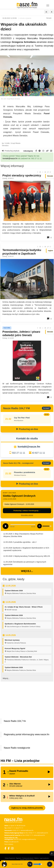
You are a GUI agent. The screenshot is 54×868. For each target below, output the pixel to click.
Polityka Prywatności (10, 858)
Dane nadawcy (9, 844)
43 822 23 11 (16, 830)
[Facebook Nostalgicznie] (9, 848)
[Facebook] (5, 848)
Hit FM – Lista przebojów (20, 761)
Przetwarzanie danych (28, 858)
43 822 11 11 (32, 833)
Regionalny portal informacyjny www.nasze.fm (27, 734)
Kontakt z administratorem (27, 860)
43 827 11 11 (38, 453)
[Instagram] (12, 848)
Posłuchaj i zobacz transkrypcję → (27, 511)
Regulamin (19, 858)
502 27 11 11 (19, 453)
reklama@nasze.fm (42, 833)
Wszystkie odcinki (27, 515)
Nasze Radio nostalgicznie (17, 748)
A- (47, 12)
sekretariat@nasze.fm (27, 830)
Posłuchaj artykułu (11, 151)
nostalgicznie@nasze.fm (29, 839)
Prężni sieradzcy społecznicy (22, 175)
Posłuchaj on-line (27, 429)
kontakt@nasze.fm (10, 158)
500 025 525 (18, 839)
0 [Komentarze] (49, 237)
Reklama (37, 858)
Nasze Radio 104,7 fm (15, 721)
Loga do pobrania (44, 858)
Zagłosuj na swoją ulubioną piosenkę (27, 808)
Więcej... (27, 571)
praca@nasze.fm (14, 842)
